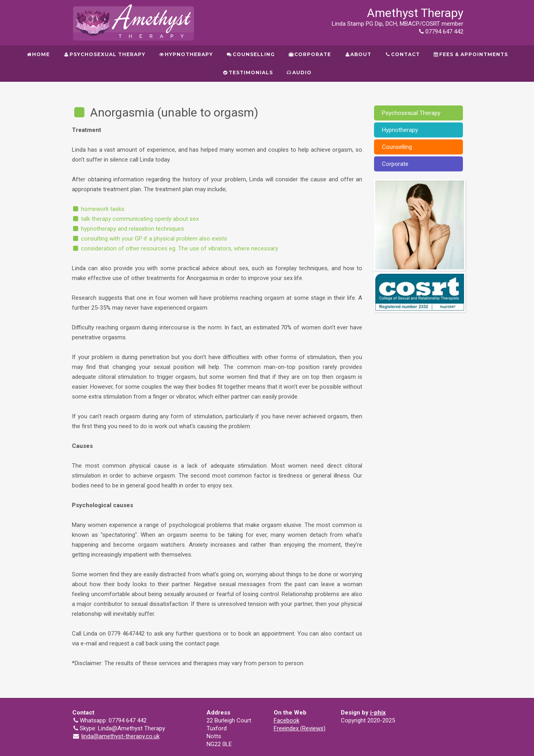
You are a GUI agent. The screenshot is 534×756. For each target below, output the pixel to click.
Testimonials (247, 72)
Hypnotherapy (186, 54)
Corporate (310, 54)
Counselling (250, 54)
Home (38, 54)
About (358, 54)
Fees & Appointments (471, 54)
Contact (402, 54)
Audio (299, 72)
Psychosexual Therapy (104, 54)
